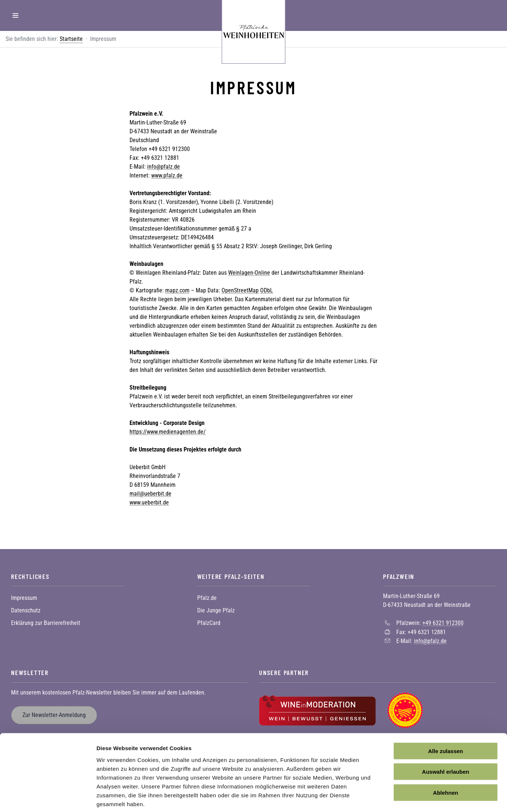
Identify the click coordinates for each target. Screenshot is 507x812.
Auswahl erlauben (446, 736)
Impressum (24, 598)
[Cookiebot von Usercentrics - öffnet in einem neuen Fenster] (48, 798)
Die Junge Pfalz (216, 610)
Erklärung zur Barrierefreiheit (46, 623)
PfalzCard (209, 623)
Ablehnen (446, 756)
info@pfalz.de (164, 167)
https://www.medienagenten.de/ (168, 432)
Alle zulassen (445, 715)
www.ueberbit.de (149, 502)
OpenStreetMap (240, 290)
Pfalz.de (207, 598)
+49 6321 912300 (443, 623)
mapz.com (177, 290)
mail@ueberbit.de (150, 494)
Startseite (71, 39)
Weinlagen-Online (249, 273)
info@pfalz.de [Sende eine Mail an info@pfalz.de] (430, 641)
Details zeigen (391, 797)
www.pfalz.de (167, 175)
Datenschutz (26, 610)
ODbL (267, 290)
